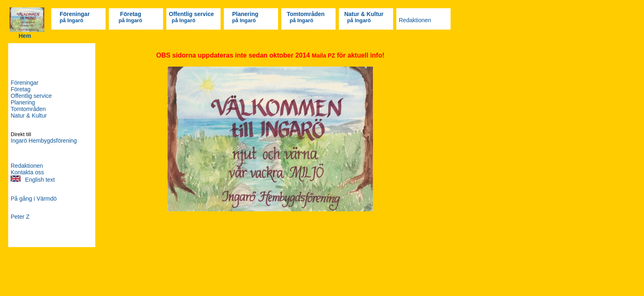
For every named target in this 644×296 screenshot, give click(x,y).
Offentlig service (191, 14)
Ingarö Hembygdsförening (44, 141)
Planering (245, 14)
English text (39, 180)
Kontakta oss (27, 172)
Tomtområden (306, 14)
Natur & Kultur (364, 14)
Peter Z (20, 217)
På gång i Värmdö (34, 199)
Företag (130, 14)
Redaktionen (415, 20)
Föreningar (75, 14)
